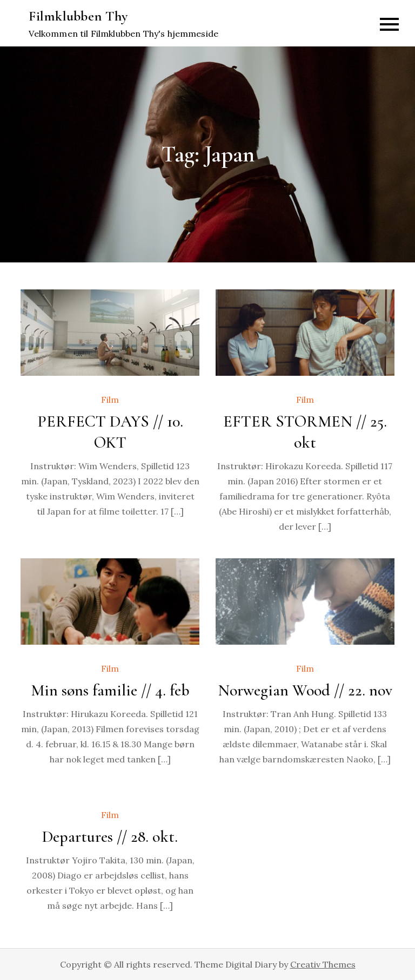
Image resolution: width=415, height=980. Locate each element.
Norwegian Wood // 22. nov (305, 690)
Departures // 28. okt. (110, 837)
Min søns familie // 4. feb (110, 690)
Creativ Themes (323, 964)
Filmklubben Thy (78, 16)
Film (110, 400)
